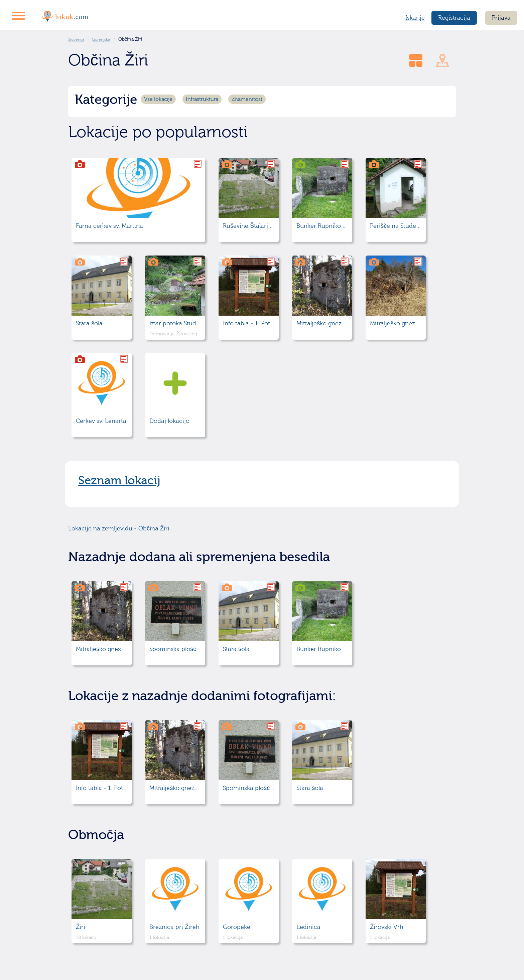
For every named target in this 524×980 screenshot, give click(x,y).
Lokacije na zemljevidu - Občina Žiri (119, 529)
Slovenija (76, 39)
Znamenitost (247, 99)
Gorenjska (101, 39)
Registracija (454, 18)
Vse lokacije (158, 99)
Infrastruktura (202, 99)
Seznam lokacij (119, 481)
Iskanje (415, 18)
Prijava (501, 18)
